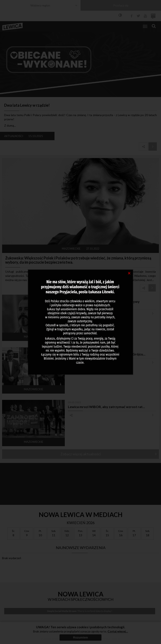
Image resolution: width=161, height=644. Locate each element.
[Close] (129, 273)
